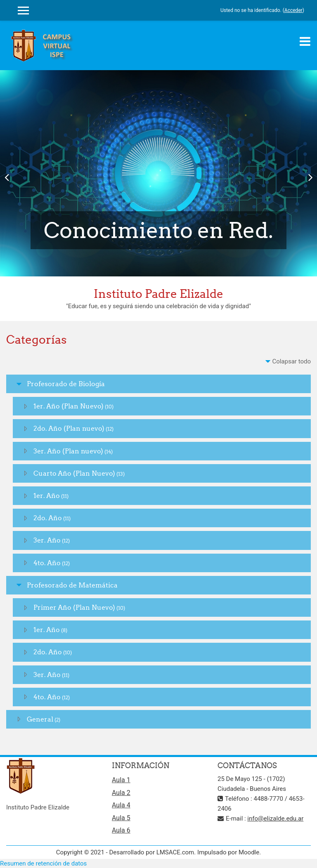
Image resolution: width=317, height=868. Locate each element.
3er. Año (47, 540)
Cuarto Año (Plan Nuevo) (74, 473)
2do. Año (48, 518)
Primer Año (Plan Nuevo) (74, 607)
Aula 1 (121, 780)
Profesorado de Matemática (72, 585)
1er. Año (47, 495)
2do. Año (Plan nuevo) (69, 428)
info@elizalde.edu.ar (275, 818)
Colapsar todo (291, 361)
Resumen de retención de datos (43, 863)
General (40, 719)
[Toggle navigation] (305, 41)
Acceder (293, 10)
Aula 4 (121, 805)
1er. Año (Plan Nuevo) (69, 406)
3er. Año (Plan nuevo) (68, 451)
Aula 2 (121, 793)
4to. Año (47, 563)
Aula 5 (121, 818)
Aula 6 (121, 830)
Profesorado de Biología (66, 384)
